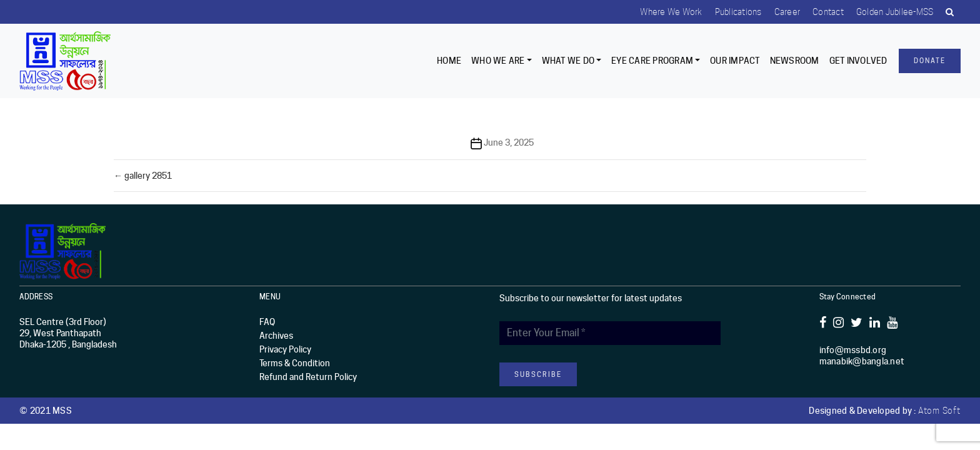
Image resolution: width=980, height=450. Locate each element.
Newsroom (795, 61)
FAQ (267, 322)
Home (449, 61)
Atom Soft (939, 411)
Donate (930, 61)
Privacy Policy (285, 349)
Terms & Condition (295, 363)
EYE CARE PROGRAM (652, 61)
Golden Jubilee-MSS (895, 12)
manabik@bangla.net (862, 361)
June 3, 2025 (509, 142)
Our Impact (735, 61)
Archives (276, 336)
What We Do (568, 61)
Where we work (671, 12)
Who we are (498, 61)
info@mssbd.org (853, 350)
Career (787, 12)
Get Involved (858, 61)
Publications (738, 12)
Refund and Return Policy (308, 377)
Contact (828, 12)
